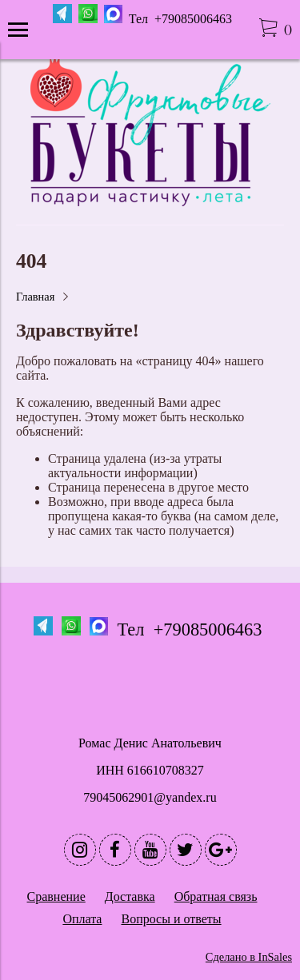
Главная (35, 297)
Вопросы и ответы (171, 919)
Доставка (130, 896)
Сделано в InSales (249, 957)
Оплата (82, 919)
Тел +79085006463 (182, 19)
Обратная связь (216, 896)
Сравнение (56, 896)
